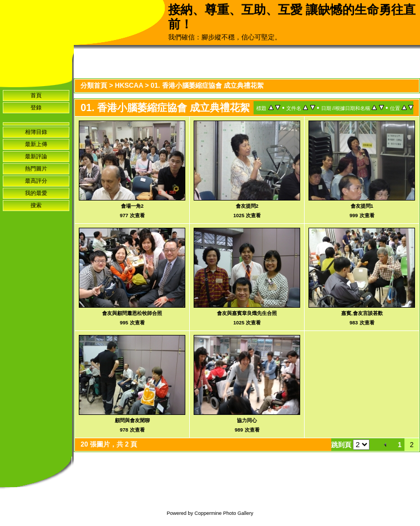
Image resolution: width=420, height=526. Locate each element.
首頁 (36, 95)
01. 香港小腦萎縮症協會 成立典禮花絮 (207, 86)
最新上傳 (36, 144)
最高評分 (36, 181)
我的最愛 (36, 193)
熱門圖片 (36, 169)
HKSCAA (129, 86)
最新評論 (36, 156)
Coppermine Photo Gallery (224, 513)
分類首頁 (94, 86)
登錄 (36, 107)
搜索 (36, 205)
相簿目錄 (36, 132)
